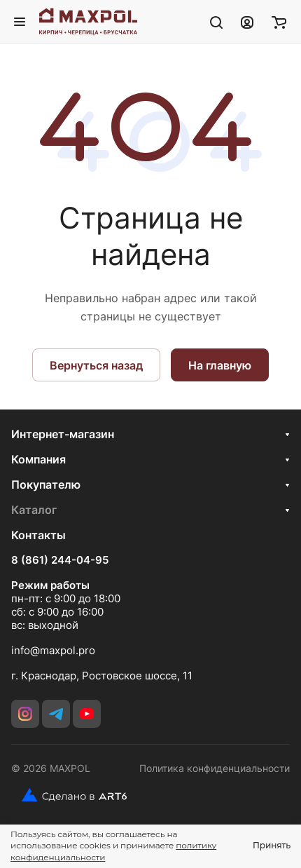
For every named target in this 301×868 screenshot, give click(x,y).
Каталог (34, 510)
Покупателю (46, 484)
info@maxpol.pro (53, 650)
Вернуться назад (96, 365)
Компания (38, 459)
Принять (272, 845)
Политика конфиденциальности (215, 768)
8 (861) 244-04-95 (60, 560)
